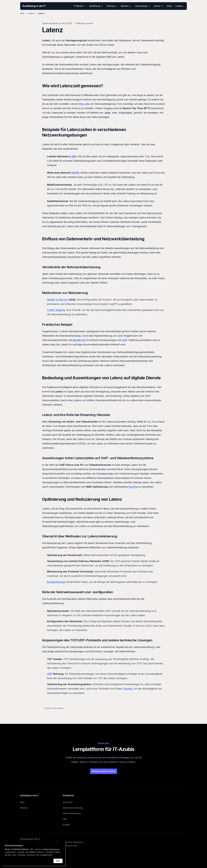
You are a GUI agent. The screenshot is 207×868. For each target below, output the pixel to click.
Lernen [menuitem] (159, 6)
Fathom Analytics (51, 849)
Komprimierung (56, 582)
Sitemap (24, 808)
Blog (22, 802)
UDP (49, 674)
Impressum (68, 802)
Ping (81, 104)
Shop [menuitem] (169, 6)
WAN (75, 173)
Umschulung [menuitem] (143, 6)
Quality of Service (58, 300)
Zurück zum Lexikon (53, 708)
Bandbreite (79, 340)
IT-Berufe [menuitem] (80, 6)
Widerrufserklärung (72, 813)
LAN (73, 156)
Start (22, 13)
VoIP (125, 340)
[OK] (58, 861)
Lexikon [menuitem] (179, 6)
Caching (128, 689)
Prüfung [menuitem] (112, 6)
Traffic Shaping (56, 310)
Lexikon (31, 13)
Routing (133, 487)
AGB (65, 819)
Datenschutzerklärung (73, 808)
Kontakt (66, 825)
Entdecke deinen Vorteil (104, 771)
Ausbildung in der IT (34, 6)
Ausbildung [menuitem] (96, 6)
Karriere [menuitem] (126, 6)
